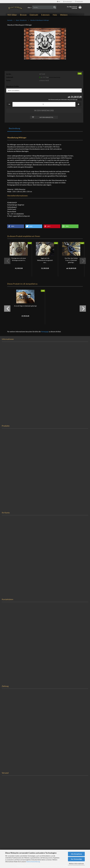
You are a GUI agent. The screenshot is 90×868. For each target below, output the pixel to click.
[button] (59, 2)
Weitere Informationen (76, 864)
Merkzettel (79, 2)
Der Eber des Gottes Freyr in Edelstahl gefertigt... (71, 260)
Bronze (23, 15)
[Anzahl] (44, 104)
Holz (55, 15)
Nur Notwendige (76, 859)
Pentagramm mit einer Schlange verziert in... (19, 259)
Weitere (64, 15)
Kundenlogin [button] (68, 2)
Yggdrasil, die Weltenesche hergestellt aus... (45, 260)
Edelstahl (34, 15)
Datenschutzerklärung (33, 862)
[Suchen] (55, 7)
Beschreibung (14, 128)
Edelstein (45, 15)
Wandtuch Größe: (13, 86)
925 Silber (12, 15)
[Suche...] (30, 7)
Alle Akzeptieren (76, 854)
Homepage (45, 332)
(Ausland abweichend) (55, 77)
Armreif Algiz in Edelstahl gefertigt (25, 306)
